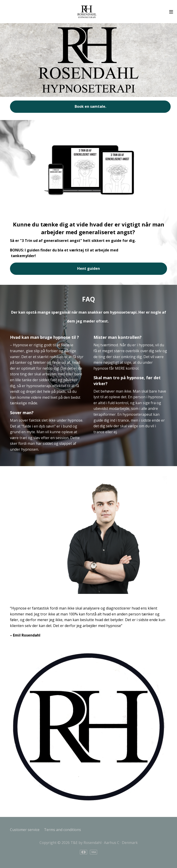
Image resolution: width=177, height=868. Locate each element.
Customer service (25, 830)
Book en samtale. (90, 106)
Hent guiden (88, 268)
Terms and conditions (63, 830)
